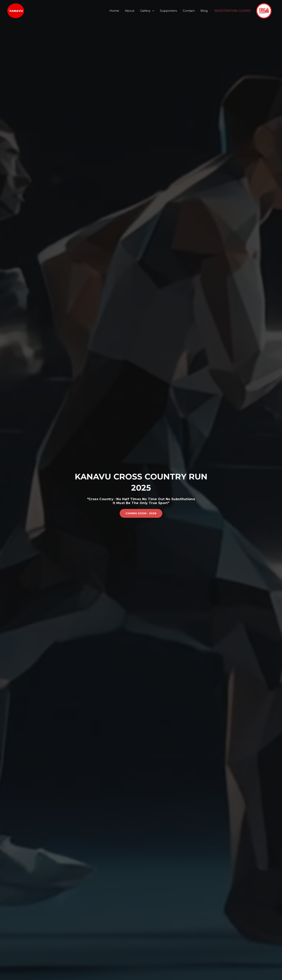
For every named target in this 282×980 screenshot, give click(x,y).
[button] (141, 513)
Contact (189, 11)
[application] (152, 11)
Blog (204, 11)
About (130, 11)
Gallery (147, 11)
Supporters (168, 11)
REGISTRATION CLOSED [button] (233, 11)
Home (114, 11)
